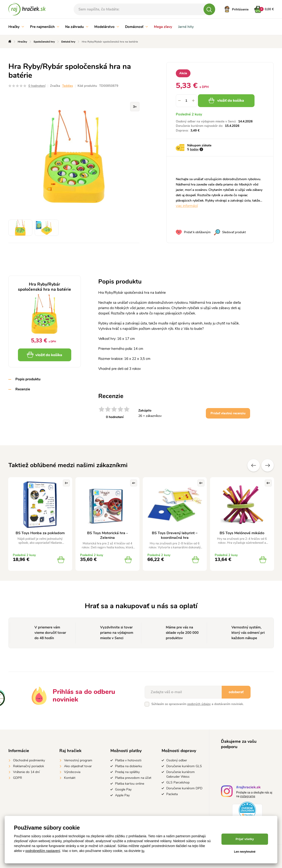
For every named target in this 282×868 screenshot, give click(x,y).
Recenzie (23, 389)
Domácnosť (136, 27)
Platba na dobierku (129, 766)
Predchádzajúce (254, 465)
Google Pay (123, 789)
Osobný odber (177, 760)
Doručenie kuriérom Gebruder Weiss (180, 774)
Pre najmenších (45, 27)
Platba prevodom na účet (133, 778)
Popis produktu (28, 379)
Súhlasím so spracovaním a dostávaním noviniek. (197, 704)
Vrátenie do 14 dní (26, 772)
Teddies (68, 86)
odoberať (236, 692)
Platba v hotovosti (128, 760)
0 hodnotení (37, 86)
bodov (194, 149)
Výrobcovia (72, 772)
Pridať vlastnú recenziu (228, 413)
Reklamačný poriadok (29, 766)
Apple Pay (122, 795)
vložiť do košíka (226, 101)
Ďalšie (268, 465)
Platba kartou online (130, 784)
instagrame (248, 796)
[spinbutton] (186, 101)
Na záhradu (77, 27)
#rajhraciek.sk (248, 788)
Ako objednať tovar (78, 766)
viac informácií (187, 206)
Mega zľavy (163, 27)
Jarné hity (186, 27)
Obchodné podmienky (29, 760)
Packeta (172, 794)
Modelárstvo (107, 27)
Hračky (16, 27)
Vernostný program (78, 760)
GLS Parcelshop (178, 782)
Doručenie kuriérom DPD (184, 788)
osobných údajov (199, 704)
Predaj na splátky (127, 772)
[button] (193, 101)
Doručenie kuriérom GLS (184, 766)
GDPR (18, 778)
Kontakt (70, 778)
